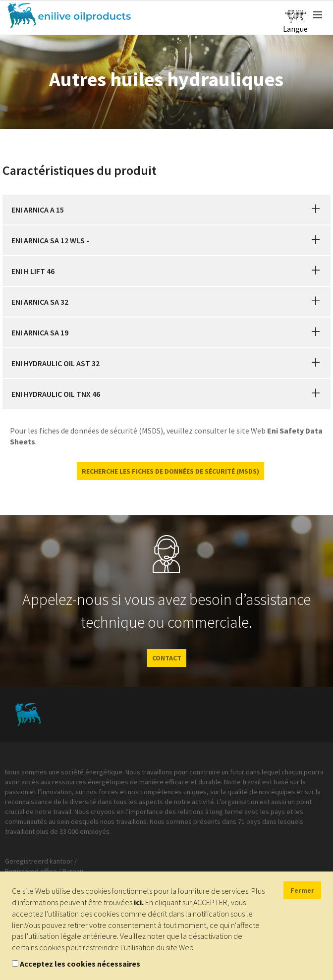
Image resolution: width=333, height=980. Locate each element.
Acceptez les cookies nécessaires (80, 964)
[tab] (166, 210)
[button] (316, 210)
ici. (139, 902)
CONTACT (167, 658)
